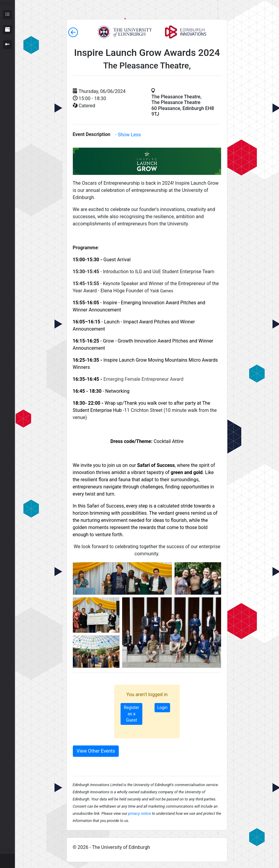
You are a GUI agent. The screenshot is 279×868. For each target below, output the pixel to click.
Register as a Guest (131, 714)
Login (162, 707)
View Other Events (96, 751)
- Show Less (128, 135)
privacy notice (140, 813)
